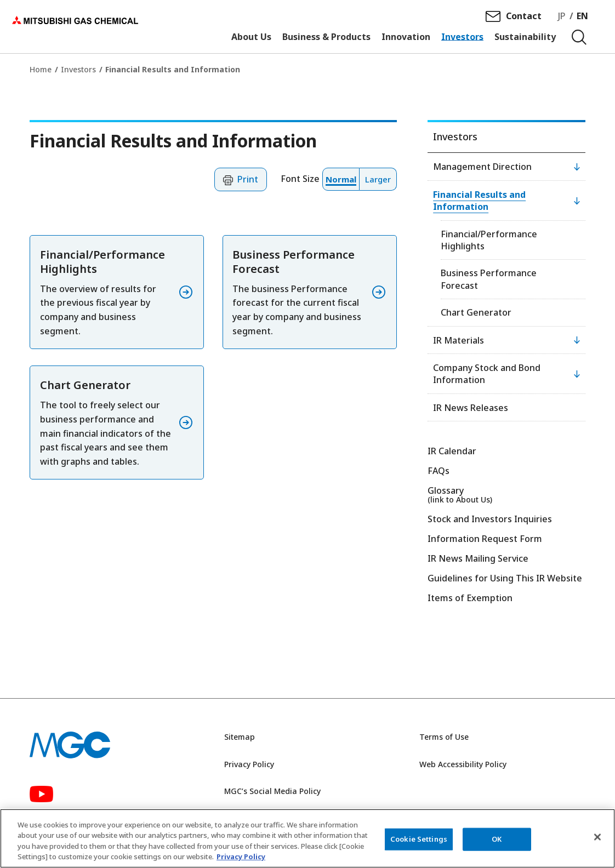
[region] (307, 838)
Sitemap (240, 737)
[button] (241, 179)
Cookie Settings (419, 839)
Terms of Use (444, 737)
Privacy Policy (249, 764)
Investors (78, 69)
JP (562, 17)
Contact (524, 17)
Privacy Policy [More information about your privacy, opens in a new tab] (241, 856)
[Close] (597, 837)
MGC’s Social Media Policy (272, 791)
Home (41, 69)
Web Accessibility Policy (463, 764)
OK (497, 839)
